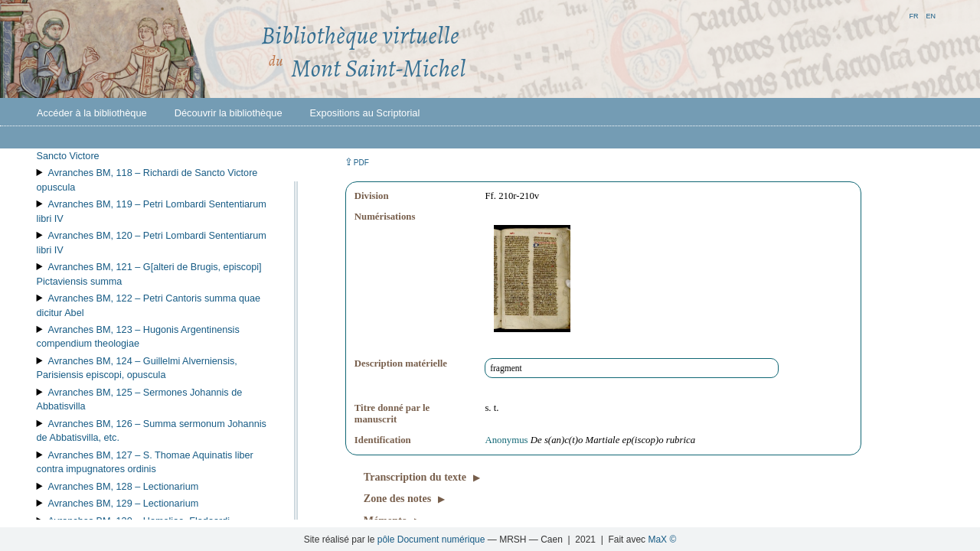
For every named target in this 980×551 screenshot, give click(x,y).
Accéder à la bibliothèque (92, 113)
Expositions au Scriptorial (365, 113)
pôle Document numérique (431, 540)
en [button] (931, 15)
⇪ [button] (357, 162)
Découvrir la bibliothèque (229, 113)
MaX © (662, 540)
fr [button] (913, 15)
